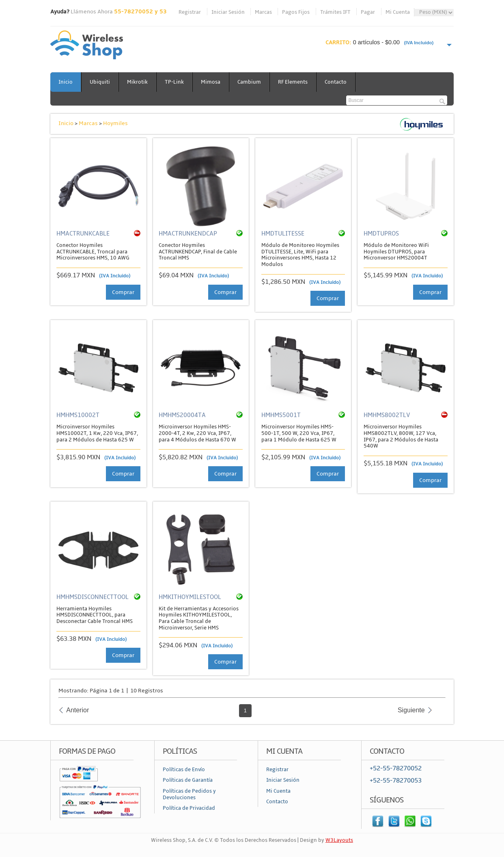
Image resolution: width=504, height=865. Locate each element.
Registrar (190, 12)
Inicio (66, 82)
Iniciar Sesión (228, 12)
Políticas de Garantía (188, 780)
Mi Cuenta (398, 12)
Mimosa (211, 82)
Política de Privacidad (189, 808)
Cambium (249, 82)
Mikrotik (137, 82)
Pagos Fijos (296, 12)
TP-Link (174, 82)
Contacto (336, 82)
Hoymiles (115, 123)
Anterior (78, 710)
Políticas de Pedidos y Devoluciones (189, 794)
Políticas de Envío (184, 770)
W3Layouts (339, 840)
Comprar (123, 292)
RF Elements (293, 82)
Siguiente (411, 710)
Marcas (263, 12)
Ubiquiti (100, 82)
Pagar (368, 12)
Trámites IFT (335, 12)
